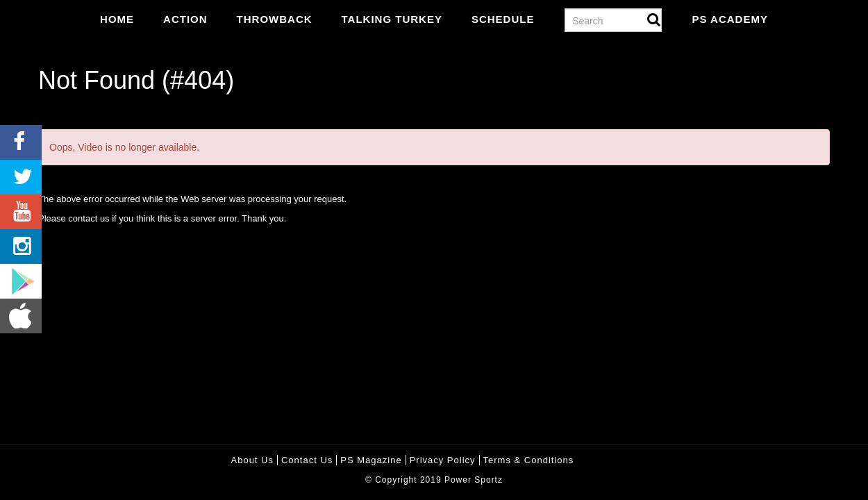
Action (185, 19)
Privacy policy (443, 460)
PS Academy (729, 19)
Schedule (503, 19)
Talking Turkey (392, 19)
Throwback (275, 19)
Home (117, 19)
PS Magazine (371, 460)
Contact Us (307, 460)
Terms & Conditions (529, 460)
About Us (252, 460)
